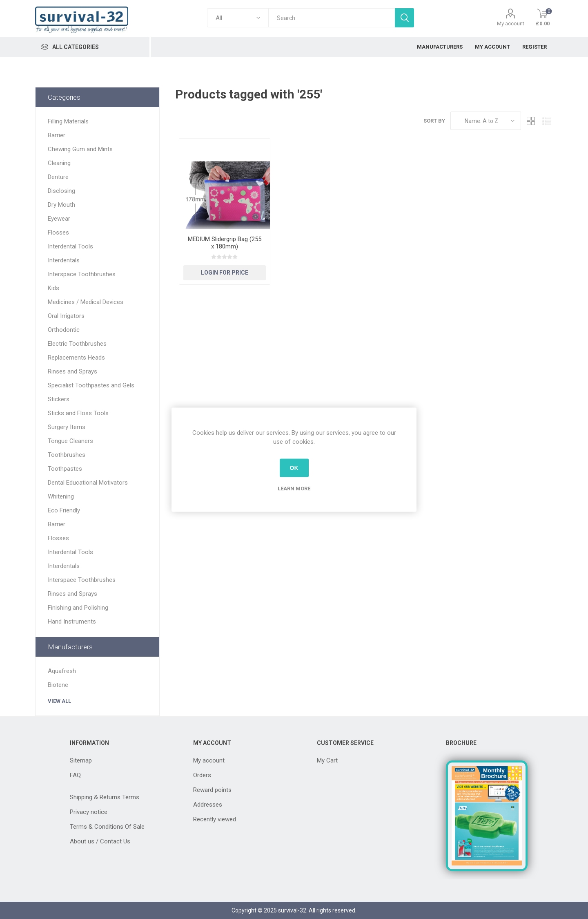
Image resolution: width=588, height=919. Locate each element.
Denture (58, 177)
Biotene (58, 685)
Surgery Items (67, 427)
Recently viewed (215, 819)
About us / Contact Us (100, 841)
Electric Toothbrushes (77, 344)
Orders (202, 775)
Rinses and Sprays (72, 371)
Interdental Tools (70, 246)
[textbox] (332, 18)
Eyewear (59, 219)
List (547, 121)
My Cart (327, 760)
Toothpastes (65, 469)
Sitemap (81, 760)
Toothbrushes (67, 455)
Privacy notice (89, 812)
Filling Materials (68, 121)
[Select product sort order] (486, 121)
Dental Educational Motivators (88, 483)
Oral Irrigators (66, 316)
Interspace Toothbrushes (82, 274)
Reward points (212, 790)
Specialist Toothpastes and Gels (91, 385)
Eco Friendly (64, 510)
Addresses (208, 805)
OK (294, 468)
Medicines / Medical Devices (86, 302)
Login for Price (225, 273)
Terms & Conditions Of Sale (107, 827)
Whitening (61, 496)
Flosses (58, 233)
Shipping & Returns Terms (105, 797)
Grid (531, 121)
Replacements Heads (76, 358)
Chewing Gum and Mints (80, 149)
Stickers (59, 399)
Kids (53, 288)
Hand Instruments (72, 622)
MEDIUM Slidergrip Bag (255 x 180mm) (225, 243)
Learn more (294, 488)
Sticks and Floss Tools (78, 413)
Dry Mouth (61, 205)
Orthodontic (64, 330)
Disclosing (61, 191)
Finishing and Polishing (78, 608)
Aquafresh (62, 671)
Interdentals (64, 260)
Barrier (57, 135)
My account (511, 23)
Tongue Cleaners (70, 441)
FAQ (75, 775)
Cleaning (59, 163)
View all (59, 701)
